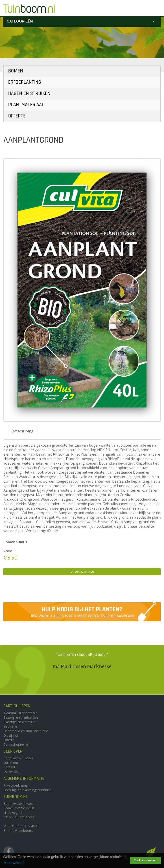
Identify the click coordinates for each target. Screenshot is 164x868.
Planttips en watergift (20, 722)
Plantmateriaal (26, 105)
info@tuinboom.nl (22, 831)
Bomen (15, 71)
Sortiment (11, 763)
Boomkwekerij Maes (18, 758)
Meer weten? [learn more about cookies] (14, 863)
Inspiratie (10, 726)
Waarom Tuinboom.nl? (20, 713)
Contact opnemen (17, 744)
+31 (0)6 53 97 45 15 (24, 826)
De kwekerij (12, 772)
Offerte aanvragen (82, 572)
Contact (9, 767)
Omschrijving (22, 431)
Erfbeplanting (25, 82)
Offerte (17, 116)
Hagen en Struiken (29, 93)
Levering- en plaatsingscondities (27, 790)
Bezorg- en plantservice (21, 717)
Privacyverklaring (16, 785)
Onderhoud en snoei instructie (26, 731)
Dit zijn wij (11, 735)
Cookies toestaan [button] (145, 860)
